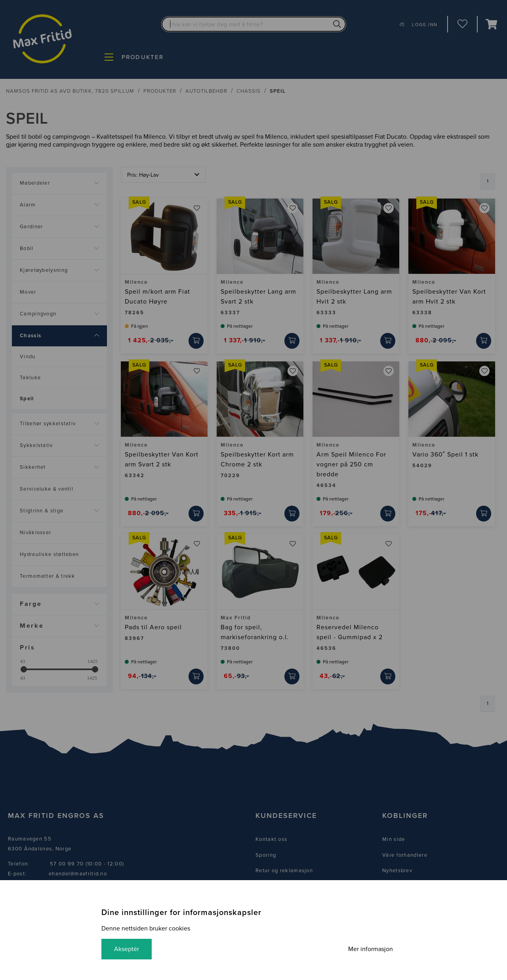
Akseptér (127, 949)
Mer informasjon (371, 949)
